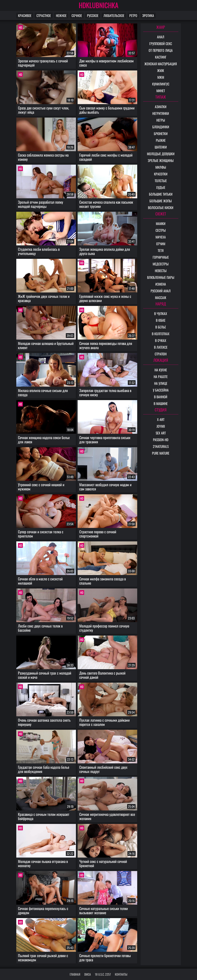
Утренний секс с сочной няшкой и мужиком (41, 487)
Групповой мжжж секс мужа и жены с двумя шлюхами (105, 298)
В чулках (161, 313)
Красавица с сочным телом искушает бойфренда (44, 816)
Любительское (114, 15)
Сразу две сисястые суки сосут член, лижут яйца (43, 110)
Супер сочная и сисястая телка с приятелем (41, 534)
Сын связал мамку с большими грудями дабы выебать (107, 110)
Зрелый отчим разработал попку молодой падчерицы (41, 204)
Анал (161, 37)
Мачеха (161, 237)
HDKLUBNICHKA (99, 5)
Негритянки (161, 113)
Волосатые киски (161, 208)
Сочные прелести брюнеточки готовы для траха (105, 958)
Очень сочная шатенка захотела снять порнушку (44, 722)
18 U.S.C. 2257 (103, 974)
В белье (161, 327)
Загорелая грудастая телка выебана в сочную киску (105, 392)
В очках (161, 340)
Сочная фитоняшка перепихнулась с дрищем (43, 910)
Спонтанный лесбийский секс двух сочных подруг (103, 769)
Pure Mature (161, 453)
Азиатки (161, 107)
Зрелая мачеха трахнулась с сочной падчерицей (43, 63)
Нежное (61, 15)
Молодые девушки (161, 154)
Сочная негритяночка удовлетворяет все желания (107, 816)
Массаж (161, 298)
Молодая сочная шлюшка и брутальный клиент (46, 345)
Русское (93, 15)
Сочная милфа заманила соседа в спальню (103, 581)
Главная (75, 974)
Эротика (148, 15)
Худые (161, 187)
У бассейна (161, 390)
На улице (161, 383)
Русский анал (161, 291)
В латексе (161, 347)
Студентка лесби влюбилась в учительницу (39, 251)
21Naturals (161, 446)
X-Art (161, 419)
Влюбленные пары (161, 277)
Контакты (121, 974)
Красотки (161, 174)
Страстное (44, 15)
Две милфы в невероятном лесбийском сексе (106, 63)
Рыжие (161, 140)
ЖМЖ (161, 70)
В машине (161, 403)
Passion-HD (161, 440)
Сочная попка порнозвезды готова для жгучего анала (106, 345)
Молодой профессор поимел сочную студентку (104, 628)
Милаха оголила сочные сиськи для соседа (43, 392)
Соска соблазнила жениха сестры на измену (43, 157)
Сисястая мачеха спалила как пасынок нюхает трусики (106, 204)
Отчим (161, 244)
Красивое (25, 15)
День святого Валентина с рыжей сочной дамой (102, 675)
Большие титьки (161, 194)
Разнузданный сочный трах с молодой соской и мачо (45, 675)
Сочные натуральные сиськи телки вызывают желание (104, 910)
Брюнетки (161, 134)
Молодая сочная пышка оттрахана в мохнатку (43, 863)
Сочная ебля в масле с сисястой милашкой (40, 581)
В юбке (161, 320)
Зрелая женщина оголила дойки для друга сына (105, 251)
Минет (161, 91)
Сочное (77, 15)
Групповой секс (161, 44)
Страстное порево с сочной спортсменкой (98, 534)
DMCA (88, 974)
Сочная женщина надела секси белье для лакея (44, 440)
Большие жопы (161, 201)
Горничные (161, 257)
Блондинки (161, 127)
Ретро (133, 15)
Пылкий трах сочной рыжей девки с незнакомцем (43, 958)
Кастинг (161, 57)
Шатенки (161, 147)
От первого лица (161, 50)
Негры (161, 120)
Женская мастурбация (161, 64)
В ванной (161, 397)
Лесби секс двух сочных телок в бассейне (40, 628)
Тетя (161, 250)
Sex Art (161, 433)
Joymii (161, 426)
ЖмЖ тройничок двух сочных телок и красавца (44, 298)
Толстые (161, 181)
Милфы (161, 167)
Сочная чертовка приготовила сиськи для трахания (105, 440)
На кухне (161, 370)
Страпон (161, 354)
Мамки (161, 224)
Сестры (161, 230)
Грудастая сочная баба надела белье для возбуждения (44, 769)
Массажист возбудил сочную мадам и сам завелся (105, 487)
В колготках (161, 334)
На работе (161, 377)
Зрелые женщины (161, 160)
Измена (161, 284)
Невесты (161, 271)
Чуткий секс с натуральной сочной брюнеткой (103, 863)
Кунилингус (161, 84)
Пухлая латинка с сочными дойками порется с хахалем (104, 722)
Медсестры (161, 264)
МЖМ (161, 77)
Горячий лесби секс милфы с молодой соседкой (106, 157)
